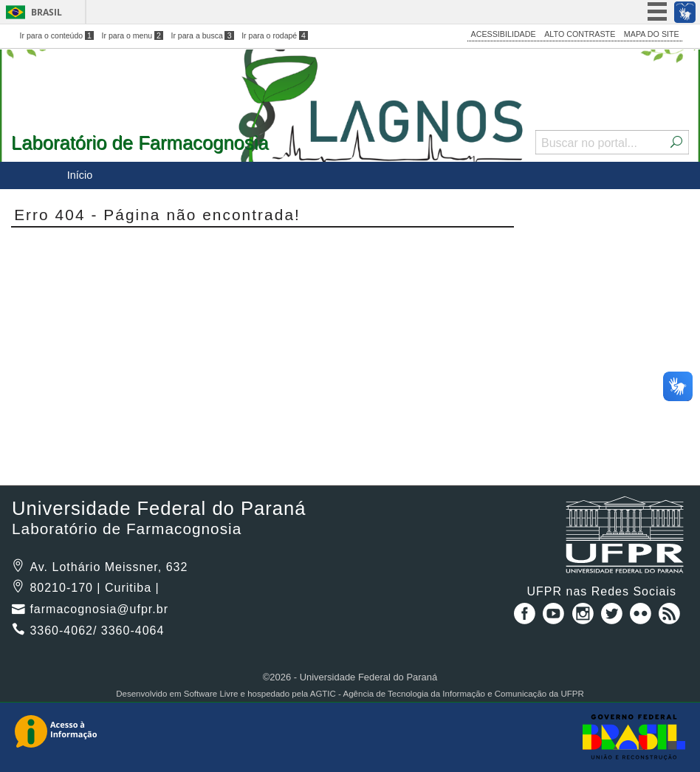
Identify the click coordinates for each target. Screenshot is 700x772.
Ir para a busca (202, 35)
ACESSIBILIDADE (504, 34)
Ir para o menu (133, 35)
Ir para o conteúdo (57, 35)
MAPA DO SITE (652, 34)
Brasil (47, 12)
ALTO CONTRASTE (580, 34)
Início (80, 175)
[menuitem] (80, 175)
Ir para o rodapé (275, 35)
